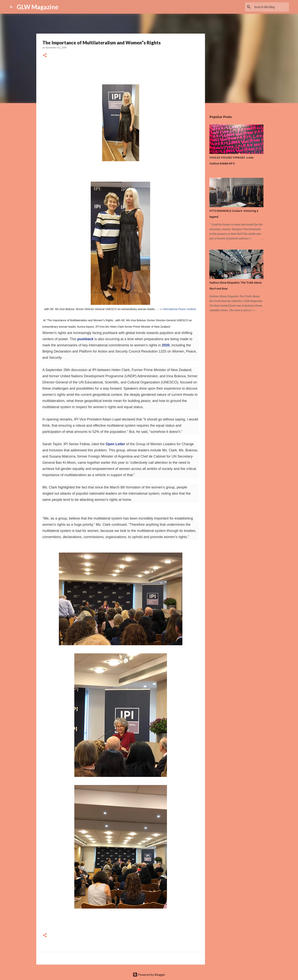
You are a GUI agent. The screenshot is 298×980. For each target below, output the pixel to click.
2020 (166, 345)
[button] (45, 56)
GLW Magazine (38, 7)
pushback (85, 339)
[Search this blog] (269, 7)
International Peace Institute (179, 309)
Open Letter (115, 444)
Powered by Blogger (149, 974)
